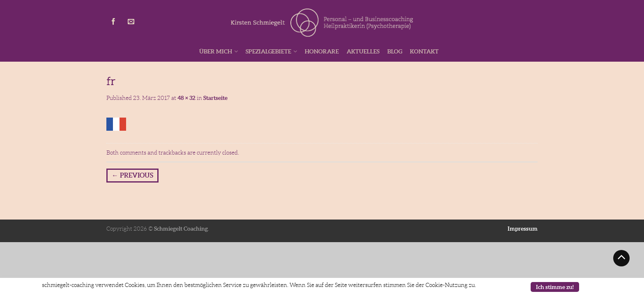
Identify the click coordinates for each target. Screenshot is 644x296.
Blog (395, 51)
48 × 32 (186, 98)
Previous (132, 175)
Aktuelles (363, 51)
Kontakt (424, 51)
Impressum (523, 229)
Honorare (322, 51)
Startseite (215, 98)
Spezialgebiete (268, 51)
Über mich (216, 51)
